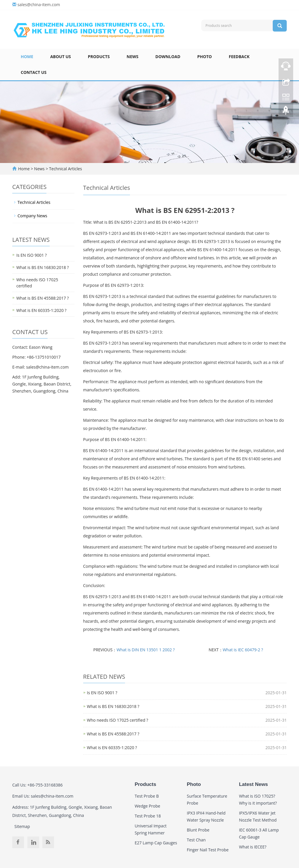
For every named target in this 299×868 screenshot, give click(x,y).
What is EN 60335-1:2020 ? (112, 748)
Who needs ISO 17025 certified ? (118, 720)
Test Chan (196, 840)
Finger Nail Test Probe (208, 850)
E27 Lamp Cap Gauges (156, 843)
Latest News (253, 784)
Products (99, 57)
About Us (61, 57)
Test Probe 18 (148, 816)
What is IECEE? (253, 847)
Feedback (239, 57)
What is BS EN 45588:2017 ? (113, 734)
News (133, 57)
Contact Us (34, 72)
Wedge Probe (147, 806)
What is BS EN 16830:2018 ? (113, 706)
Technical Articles (65, 169)
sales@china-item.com (39, 5)
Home (27, 57)
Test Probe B (147, 796)
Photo (205, 57)
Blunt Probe (198, 830)
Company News (32, 216)
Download (168, 57)
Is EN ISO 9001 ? (102, 693)
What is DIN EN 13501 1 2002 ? (146, 650)
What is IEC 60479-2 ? (243, 650)
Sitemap (22, 826)
